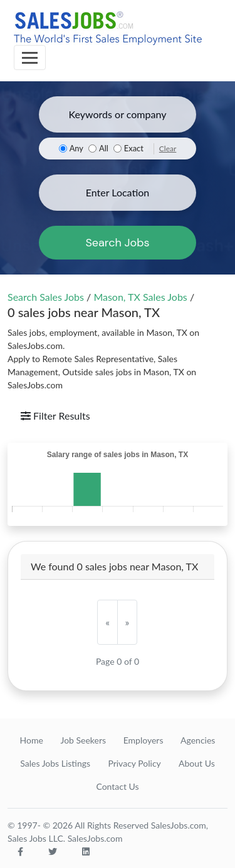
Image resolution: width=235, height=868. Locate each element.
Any (76, 148)
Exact (134, 148)
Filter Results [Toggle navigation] (55, 416)
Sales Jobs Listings (55, 763)
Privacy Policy (134, 763)
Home (32, 740)
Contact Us (117, 786)
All (104, 148)
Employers (144, 740)
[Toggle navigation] (30, 58)
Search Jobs (117, 243)
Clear (168, 149)
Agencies (198, 740)
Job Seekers (83, 740)
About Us (197, 763)
